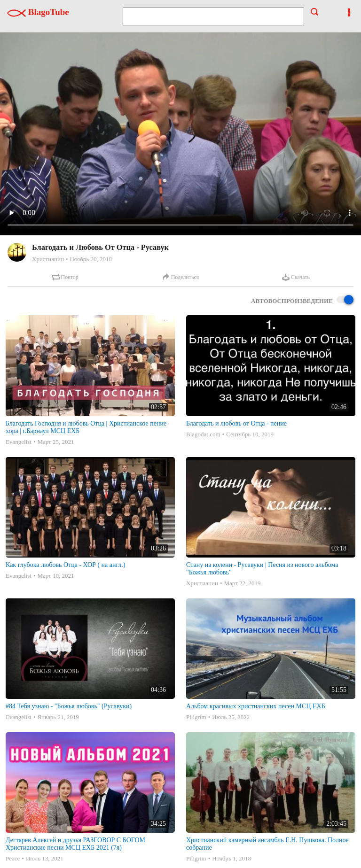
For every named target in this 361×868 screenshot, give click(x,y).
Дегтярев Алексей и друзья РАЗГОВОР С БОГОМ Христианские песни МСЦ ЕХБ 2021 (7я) (75, 844)
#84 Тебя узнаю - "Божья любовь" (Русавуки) (69, 706)
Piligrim (196, 717)
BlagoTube (38, 12)
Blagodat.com (203, 434)
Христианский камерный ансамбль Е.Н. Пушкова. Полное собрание (267, 844)
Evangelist (19, 442)
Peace (13, 858)
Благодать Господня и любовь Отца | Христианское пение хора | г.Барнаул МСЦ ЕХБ (86, 427)
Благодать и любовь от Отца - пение (236, 423)
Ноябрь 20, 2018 (90, 259)
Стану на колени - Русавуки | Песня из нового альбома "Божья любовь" (262, 569)
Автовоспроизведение (302, 300)
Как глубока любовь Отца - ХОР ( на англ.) (66, 565)
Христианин (48, 259)
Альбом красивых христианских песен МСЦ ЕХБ (256, 706)
